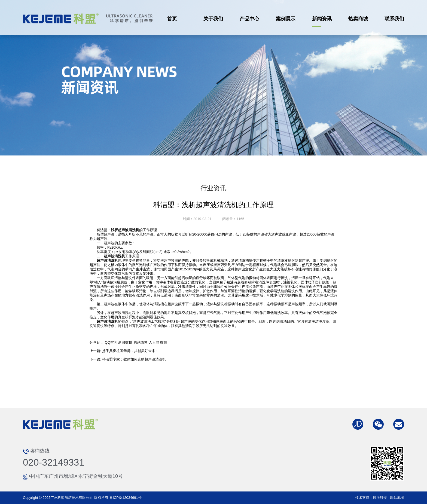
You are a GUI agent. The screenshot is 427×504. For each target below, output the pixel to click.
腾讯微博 (141, 342)
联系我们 (394, 19)
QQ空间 (111, 342)
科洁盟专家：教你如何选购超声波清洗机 (134, 359)
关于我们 (213, 19)
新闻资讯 (322, 19)
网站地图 (397, 498)
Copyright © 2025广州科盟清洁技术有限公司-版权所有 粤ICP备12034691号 (82, 498)
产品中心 (249, 19)
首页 (172, 19)
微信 (164, 342)
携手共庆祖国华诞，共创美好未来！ (130, 351)
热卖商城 (358, 19)
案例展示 (286, 19)
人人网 (154, 342)
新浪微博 (125, 342)
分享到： (97, 342)
